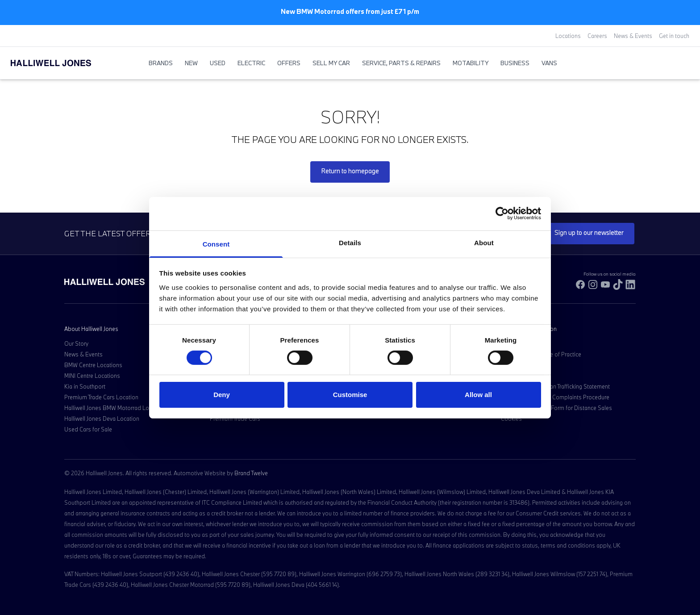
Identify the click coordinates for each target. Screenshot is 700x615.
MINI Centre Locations (92, 376)
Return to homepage (350, 171)
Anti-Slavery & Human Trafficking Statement (555, 386)
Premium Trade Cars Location (101, 397)
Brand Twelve (251, 473)
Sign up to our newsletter (589, 232)
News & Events (633, 36)
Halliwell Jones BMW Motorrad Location (115, 408)
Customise (350, 395)
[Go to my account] (676, 63)
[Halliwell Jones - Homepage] (62, 63)
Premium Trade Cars (235, 418)
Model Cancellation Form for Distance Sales (556, 408)
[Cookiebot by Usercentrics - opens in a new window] (502, 213)
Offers (289, 63)
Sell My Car (331, 63)
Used (218, 63)
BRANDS (161, 63)
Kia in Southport (85, 386)
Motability (471, 63)
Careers (597, 36)
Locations (568, 36)
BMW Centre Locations (93, 365)
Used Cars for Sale (88, 429)
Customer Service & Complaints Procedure (555, 397)
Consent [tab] (216, 244)
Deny (222, 395)
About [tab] (484, 242)
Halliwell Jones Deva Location (102, 418)
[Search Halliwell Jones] (667, 63)
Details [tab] (350, 242)
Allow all (478, 395)
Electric (251, 63)
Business (515, 63)
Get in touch (674, 36)
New (191, 63)
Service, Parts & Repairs (401, 63)
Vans (549, 63)
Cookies (511, 418)
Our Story (76, 343)
